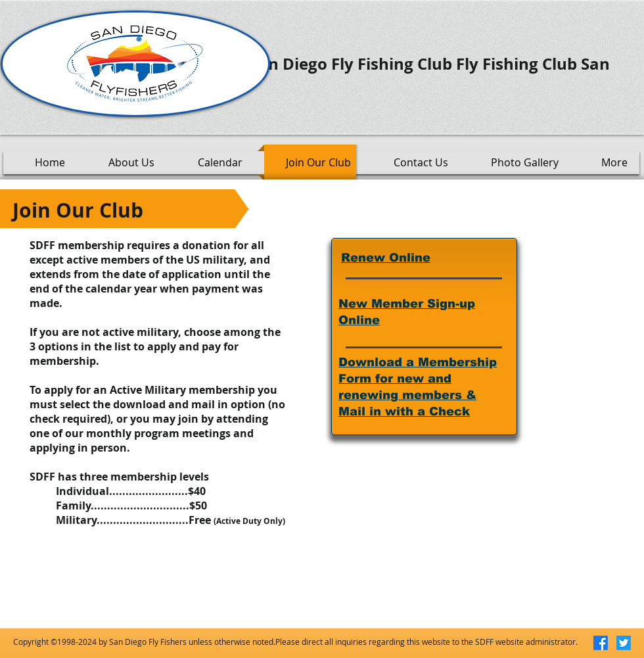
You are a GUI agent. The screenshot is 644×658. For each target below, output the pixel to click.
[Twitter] (624, 643)
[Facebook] (601, 643)
